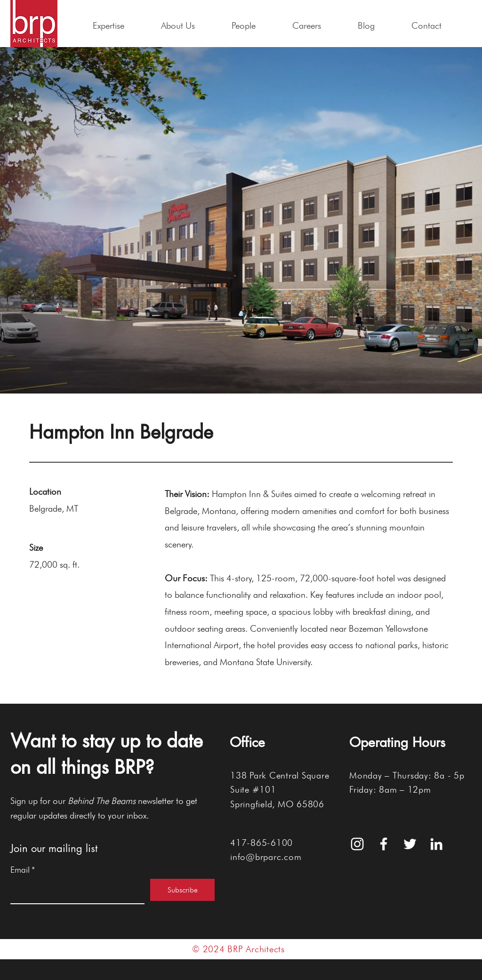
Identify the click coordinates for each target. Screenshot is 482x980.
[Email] (75, 891)
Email (23, 870)
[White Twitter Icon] (410, 844)
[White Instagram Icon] (357, 844)
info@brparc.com (266, 857)
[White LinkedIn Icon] (436, 844)
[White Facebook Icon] (384, 844)
